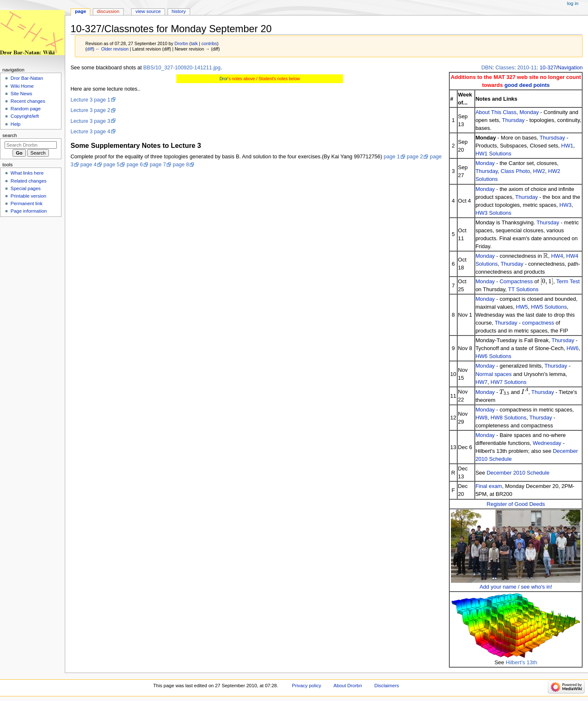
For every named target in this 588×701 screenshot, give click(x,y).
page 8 (181, 165)
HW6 (573, 348)
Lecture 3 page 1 (90, 100)
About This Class (496, 112)
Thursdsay (552, 138)
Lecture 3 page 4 (90, 132)
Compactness (516, 281)
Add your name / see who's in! (516, 587)
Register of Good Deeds (516, 504)
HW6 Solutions (494, 356)
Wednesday (547, 443)
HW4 (557, 256)
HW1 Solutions (494, 154)
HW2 (539, 171)
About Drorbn (348, 686)
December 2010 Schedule (518, 473)
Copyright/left (24, 116)
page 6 (135, 165)
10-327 (548, 68)
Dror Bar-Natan (27, 78)
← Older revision (112, 49)
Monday (529, 112)
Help (15, 124)
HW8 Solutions (509, 418)
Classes (505, 68)
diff (90, 49)
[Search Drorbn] (31, 145)
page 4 (88, 165)
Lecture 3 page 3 (90, 121)
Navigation (570, 68)
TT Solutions (523, 289)
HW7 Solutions (509, 382)
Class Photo (515, 171)
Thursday (513, 120)
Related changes (28, 181)
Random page (25, 109)
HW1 (567, 146)
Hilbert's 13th (521, 662)
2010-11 (527, 68)
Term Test (568, 281)
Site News (21, 94)
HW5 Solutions (549, 307)
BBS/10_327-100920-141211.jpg (182, 68)
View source (148, 11)
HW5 (522, 307)
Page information (29, 211)
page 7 (158, 165)
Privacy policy (307, 686)
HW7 (482, 382)
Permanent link (26, 203)
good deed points (527, 85)
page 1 (392, 157)
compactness (538, 323)
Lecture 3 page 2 (90, 110)
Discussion (108, 11)
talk (195, 43)
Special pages (25, 188)
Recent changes (28, 101)
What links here (27, 173)
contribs (209, 43)
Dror (224, 79)
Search (10, 135)
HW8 (482, 418)
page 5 (112, 165)
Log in (573, 3)
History (179, 11)
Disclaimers (387, 686)
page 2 (415, 157)
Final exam (489, 486)
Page (80, 11)
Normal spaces (494, 374)
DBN (487, 68)
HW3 (566, 205)
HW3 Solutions (494, 213)
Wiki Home (22, 86)
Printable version (28, 196)
